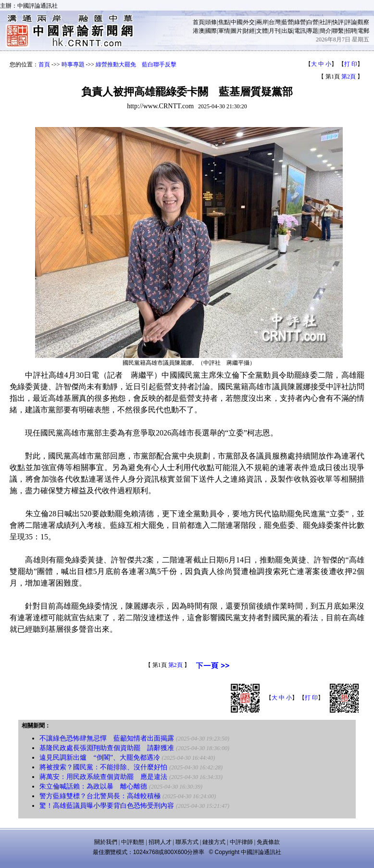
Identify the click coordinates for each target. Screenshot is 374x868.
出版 (287, 31)
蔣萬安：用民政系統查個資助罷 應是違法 (103, 777)
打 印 (351, 64)
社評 (325, 22)
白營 (312, 22)
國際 (211, 31)
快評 (338, 22)
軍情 (224, 31)
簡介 (325, 31)
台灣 (274, 22)
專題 (312, 31)
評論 (351, 22)
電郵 (363, 31)
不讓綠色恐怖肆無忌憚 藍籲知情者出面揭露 (107, 738)
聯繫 (338, 31)
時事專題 (73, 64)
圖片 (237, 31)
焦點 (224, 22)
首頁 (199, 22)
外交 (249, 22)
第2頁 (349, 77)
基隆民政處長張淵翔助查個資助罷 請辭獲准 (107, 748)
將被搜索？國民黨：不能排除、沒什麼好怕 (103, 767)
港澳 (199, 31)
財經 (249, 31)
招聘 (351, 31)
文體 (262, 31)
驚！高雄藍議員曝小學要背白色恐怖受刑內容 (107, 806)
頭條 (211, 22)
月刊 (274, 31)
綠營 (300, 22)
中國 (237, 22)
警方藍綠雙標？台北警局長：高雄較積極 (100, 796)
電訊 (300, 31)
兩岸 (262, 22)
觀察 (363, 22)
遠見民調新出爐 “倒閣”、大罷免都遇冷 (100, 758)
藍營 (287, 22)
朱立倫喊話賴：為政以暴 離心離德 (93, 786)
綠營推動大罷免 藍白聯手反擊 (136, 64)
